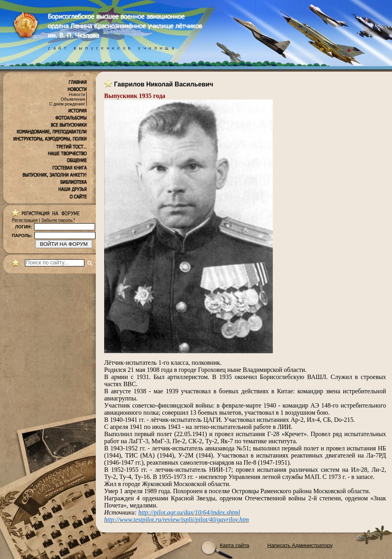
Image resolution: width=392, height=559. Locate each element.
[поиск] (55, 263)
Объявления (73, 99)
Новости (77, 94)
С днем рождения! (67, 104)
